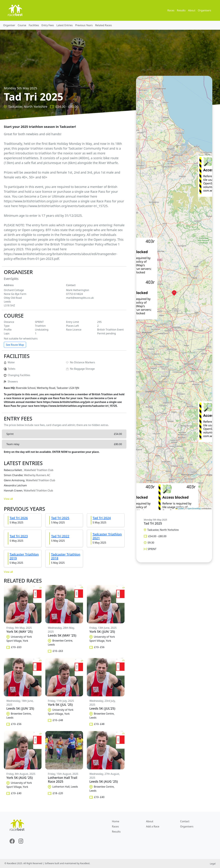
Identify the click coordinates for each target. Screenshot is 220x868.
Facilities (34, 25)
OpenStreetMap (194, 509)
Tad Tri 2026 (19, 518)
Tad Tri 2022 (60, 536)
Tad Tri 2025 (60, 518)
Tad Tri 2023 (19, 536)
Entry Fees (48, 25)
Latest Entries (65, 25)
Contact (185, 821)
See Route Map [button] (15, 345)
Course (22, 25)
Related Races (103, 25)
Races (171, 10)
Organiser (9, 25)
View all (8, 499)
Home (116, 821)
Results (181, 10)
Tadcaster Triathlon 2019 (24, 556)
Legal (213, 864)
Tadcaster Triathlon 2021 (107, 536)
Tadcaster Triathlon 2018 (66, 556)
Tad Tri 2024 (102, 518)
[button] (174, 293)
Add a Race (153, 826)
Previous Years (84, 25)
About (192, 10)
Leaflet (180, 509)
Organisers (204, 10)
